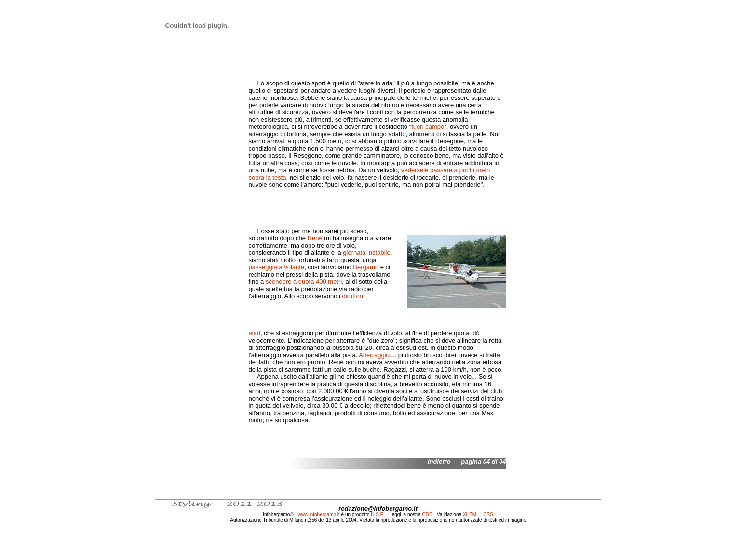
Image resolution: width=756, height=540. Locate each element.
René (315, 238)
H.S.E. (378, 515)
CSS (488, 515)
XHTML (471, 515)
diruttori (352, 296)
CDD (428, 515)
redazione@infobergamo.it (378, 508)
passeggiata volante (277, 267)
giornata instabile (366, 253)
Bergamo (366, 267)
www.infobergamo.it (319, 515)
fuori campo (428, 127)
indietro (439, 462)
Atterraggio (374, 355)
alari (255, 333)
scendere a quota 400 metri (304, 282)
